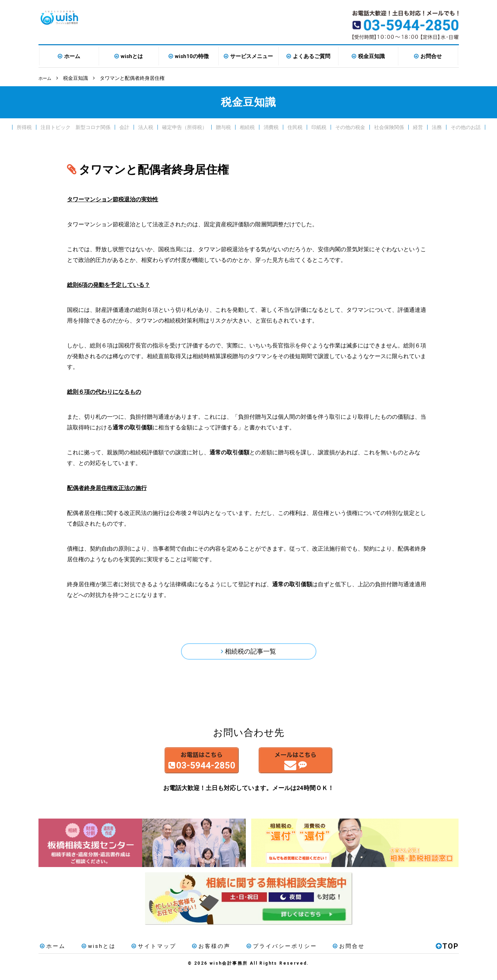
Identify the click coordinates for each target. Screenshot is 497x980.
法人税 (146, 127)
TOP (447, 953)
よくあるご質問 (312, 56)
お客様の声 (200, 953)
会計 (124, 127)
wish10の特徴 (192, 56)
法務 (437, 127)
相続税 (247, 127)
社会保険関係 (389, 127)
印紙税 (319, 127)
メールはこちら (316, 765)
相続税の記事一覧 (251, 653)
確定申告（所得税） (185, 127)
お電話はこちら (182, 765)
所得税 (24, 127)
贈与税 (223, 127)
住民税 (295, 127)
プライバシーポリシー (267, 953)
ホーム (72, 56)
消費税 (271, 127)
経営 (418, 127)
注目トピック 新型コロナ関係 (76, 127)
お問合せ (431, 56)
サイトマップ (146, 953)
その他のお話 (466, 127)
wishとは (132, 56)
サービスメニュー (252, 56)
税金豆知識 (371, 56)
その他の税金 (350, 127)
